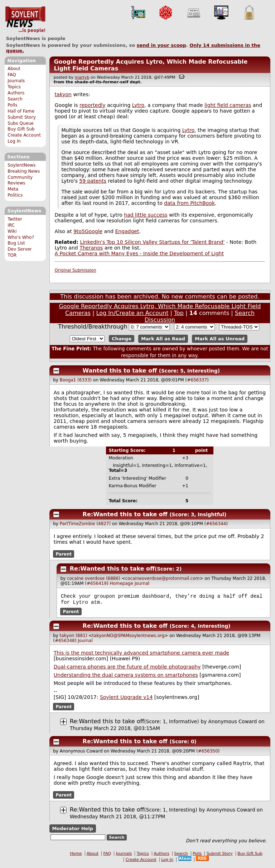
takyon (63, 94)
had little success (146, 215)
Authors (16, 93)
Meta (13, 189)
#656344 (216, 524)
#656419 (97, 583)
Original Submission (76, 270)
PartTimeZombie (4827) (85, 524)
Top (179, 313)
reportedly (92, 105)
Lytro (138, 105)
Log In (14, 141)
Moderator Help (73, 830)
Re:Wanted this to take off (125, 514)
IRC (11, 225)
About (14, 69)
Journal (142, 583)
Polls (12, 105)
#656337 (197, 380)
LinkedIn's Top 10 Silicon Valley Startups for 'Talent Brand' (152, 242)
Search (15, 99)
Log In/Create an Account (132, 313)
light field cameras (228, 105)
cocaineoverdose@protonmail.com (163, 578)
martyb (82, 77)
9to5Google (88, 231)
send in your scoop (161, 45)
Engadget (127, 231)
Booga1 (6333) (76, 380)
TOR (12, 255)
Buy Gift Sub (21, 129)
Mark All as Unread (220, 339)
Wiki (12, 231)
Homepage (121, 583)
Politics (15, 195)
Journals (16, 81)
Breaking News (24, 171)
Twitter (15, 219)
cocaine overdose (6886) (94, 578)
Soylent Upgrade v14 (126, 699)
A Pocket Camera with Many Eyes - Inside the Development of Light (139, 253)
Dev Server (20, 249)
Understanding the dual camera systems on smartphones (126, 676)
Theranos (91, 248)
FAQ (12, 75)
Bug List (16, 243)
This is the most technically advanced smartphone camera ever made (141, 654)
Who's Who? (21, 237)
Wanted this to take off (120, 371)
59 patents (93, 181)
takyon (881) (74, 637)
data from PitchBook (189, 203)
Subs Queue (21, 123)
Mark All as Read (163, 339)
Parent (64, 554)
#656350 (208, 753)
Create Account (24, 135)
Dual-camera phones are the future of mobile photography (127, 668)
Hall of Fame (21, 111)
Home (76, 855)
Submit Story (22, 117)
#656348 (65, 642)
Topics (14, 87)
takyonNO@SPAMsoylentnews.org (128, 637)
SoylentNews (25, 20)
